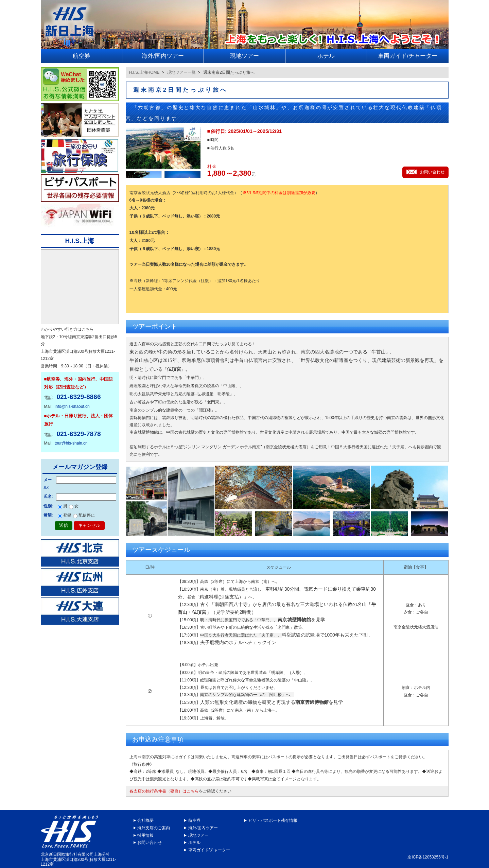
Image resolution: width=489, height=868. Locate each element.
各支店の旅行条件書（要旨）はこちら (164, 791)
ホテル (194, 843)
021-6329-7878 (78, 434)
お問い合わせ (150, 843)
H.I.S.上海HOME (144, 72)
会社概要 (145, 820)
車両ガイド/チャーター (209, 850)
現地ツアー (198, 835)
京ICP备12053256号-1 (428, 857)
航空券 (194, 820)
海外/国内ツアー (203, 828)
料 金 (212, 167)
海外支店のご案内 (154, 828)
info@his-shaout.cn (72, 406)
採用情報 (145, 835)
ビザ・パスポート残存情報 (273, 820)
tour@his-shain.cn (71, 443)
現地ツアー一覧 (181, 72)
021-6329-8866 (78, 397)
